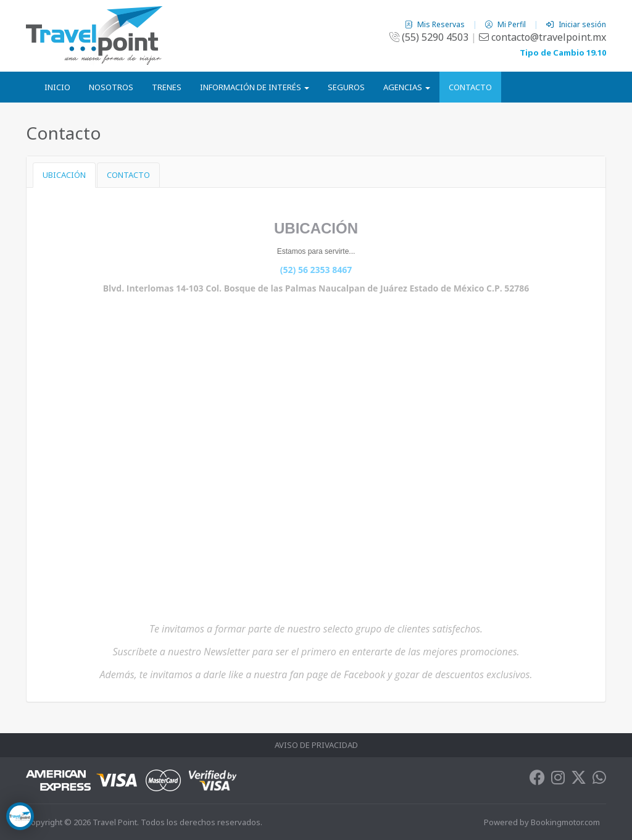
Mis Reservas (436, 24)
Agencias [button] (407, 87)
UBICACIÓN (64, 175)
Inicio (57, 87)
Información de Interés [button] (255, 87)
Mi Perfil (506, 24)
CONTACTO (128, 175)
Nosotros (111, 87)
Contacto (470, 87)
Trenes (167, 87)
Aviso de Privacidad (316, 745)
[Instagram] (558, 780)
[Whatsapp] (599, 780)
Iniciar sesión (576, 24)
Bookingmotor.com (565, 822)
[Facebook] (537, 780)
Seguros (346, 87)
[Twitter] (579, 780)
